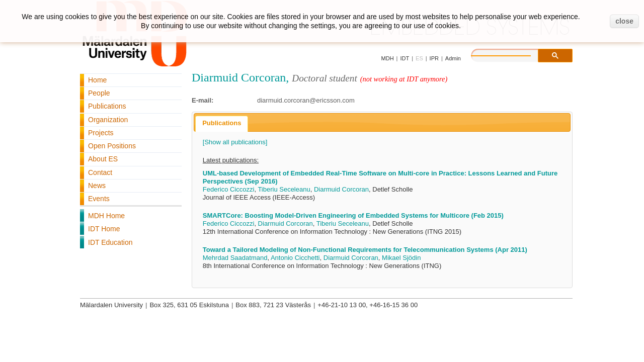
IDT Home (104, 229)
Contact (100, 172)
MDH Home (106, 216)
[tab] (222, 124)
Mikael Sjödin (401, 258)
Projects (101, 133)
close (624, 21)
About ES (103, 159)
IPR (434, 58)
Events (99, 199)
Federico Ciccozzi (229, 189)
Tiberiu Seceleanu (284, 189)
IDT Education (110, 242)
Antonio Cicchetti (295, 258)
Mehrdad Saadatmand (235, 258)
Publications (107, 106)
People (99, 93)
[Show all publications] (235, 142)
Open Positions (112, 146)
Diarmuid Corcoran (341, 189)
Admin (453, 58)
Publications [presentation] (222, 123)
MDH (388, 58)
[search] (511, 54)
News (97, 186)
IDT (405, 58)
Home (97, 80)
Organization (108, 120)
